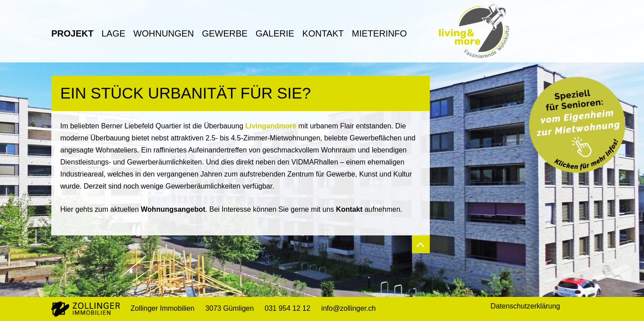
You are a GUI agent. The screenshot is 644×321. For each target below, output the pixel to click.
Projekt (72, 33)
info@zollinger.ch (349, 308)
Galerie (275, 33)
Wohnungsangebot (173, 209)
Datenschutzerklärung (525, 306)
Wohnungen (164, 33)
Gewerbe (224, 33)
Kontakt (323, 33)
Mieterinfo (379, 33)
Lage (113, 33)
